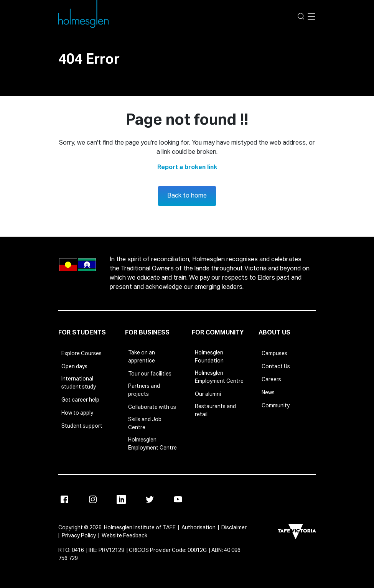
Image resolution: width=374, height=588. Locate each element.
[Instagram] (93, 499)
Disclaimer (234, 528)
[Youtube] (178, 499)
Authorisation (199, 528)
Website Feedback (124, 536)
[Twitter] (150, 499)
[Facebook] (64, 499)
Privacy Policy (79, 536)
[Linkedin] (121, 499)
